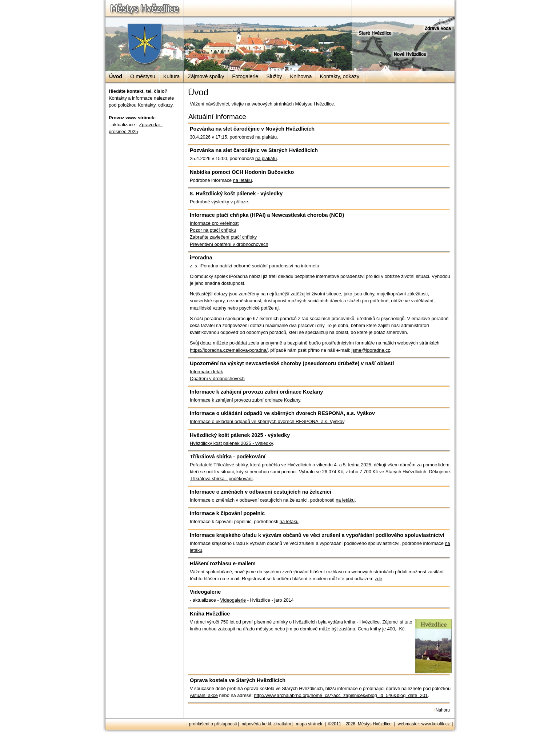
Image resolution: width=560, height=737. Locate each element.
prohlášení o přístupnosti (213, 724)
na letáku (243, 180)
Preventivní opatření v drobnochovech (229, 244)
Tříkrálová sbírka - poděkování (221, 479)
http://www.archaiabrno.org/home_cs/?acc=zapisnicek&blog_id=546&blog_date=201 (341, 695)
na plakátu (266, 137)
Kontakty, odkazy (155, 105)
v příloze (239, 202)
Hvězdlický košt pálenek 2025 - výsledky (231, 443)
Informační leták (206, 372)
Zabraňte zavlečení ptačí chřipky (223, 237)
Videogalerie (233, 600)
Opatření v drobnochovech (217, 379)
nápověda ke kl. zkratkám (266, 724)
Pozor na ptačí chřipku (213, 230)
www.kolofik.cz (436, 724)
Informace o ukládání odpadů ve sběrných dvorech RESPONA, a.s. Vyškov (267, 421)
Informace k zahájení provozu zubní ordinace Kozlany (245, 400)
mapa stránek (309, 724)
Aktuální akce (204, 695)
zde (379, 579)
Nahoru (443, 710)
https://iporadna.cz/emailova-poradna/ (229, 350)
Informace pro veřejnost (214, 223)
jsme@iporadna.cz (371, 350)
